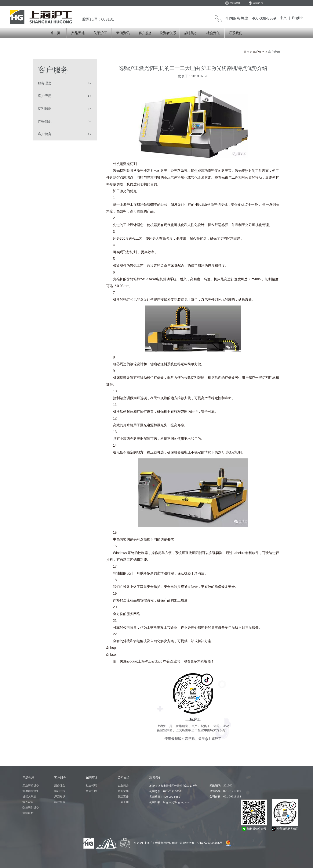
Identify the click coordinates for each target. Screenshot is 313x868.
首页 (247, 52)
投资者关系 (168, 33)
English (298, 18)
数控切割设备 (31, 808)
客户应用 (45, 96)
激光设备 (28, 802)
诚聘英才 (190, 33)
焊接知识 (45, 121)
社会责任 (213, 33)
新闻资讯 (123, 33)
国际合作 (258, 3)
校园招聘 (91, 791)
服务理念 (45, 83)
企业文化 (123, 791)
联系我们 (236, 33)
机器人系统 (29, 796)
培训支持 (60, 791)
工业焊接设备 (31, 785)
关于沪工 (100, 33)
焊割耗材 (28, 813)
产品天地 (78, 33)
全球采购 (235, 3)
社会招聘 (91, 785)
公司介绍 (124, 778)
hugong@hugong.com (177, 802)
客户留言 (45, 134)
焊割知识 (60, 796)
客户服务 (145, 33)
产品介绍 (28, 778)
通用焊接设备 (31, 791)
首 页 (55, 33)
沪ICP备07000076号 (210, 843)
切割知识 (45, 109)
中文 (283, 18)
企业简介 (123, 785)
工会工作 (123, 802)
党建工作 (123, 796)
